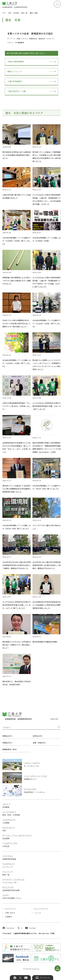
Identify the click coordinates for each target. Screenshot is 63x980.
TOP (4, 13)
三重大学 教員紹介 (15, 81)
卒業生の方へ (8, 743)
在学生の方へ (38, 736)
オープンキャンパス (42, 764)
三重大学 (12, 714)
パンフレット (9, 865)
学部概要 (7, 806)
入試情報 (9, 821)
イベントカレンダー (14, 881)
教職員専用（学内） (10, 749)
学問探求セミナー (42, 778)
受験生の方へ (8, 736)
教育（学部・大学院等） (12, 813)
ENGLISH (54, 719)
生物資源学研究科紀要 (11, 889)
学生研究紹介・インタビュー (42, 791)
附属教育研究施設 (9, 857)
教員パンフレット (15, 71)
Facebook (15, 978)
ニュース (38, 913)
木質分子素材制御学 (16, 62)
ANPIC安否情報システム (12, 897)
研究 (9, 829)
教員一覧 (24, 13)
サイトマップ (10, 909)
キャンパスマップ (41, 909)
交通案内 (9, 917)
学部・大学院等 (13, 13)
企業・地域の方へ (40, 743)
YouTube (26, 978)
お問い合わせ (10, 913)
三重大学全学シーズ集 (17, 91)
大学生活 (10, 845)
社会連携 (17, 837)
